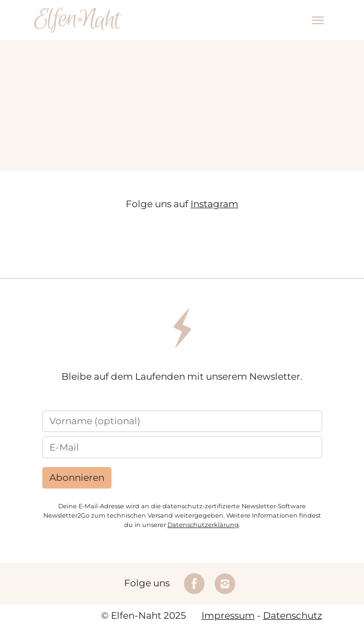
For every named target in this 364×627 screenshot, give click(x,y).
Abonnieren (77, 478)
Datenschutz (293, 615)
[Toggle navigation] (318, 20)
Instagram (214, 204)
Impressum (228, 615)
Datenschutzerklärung (203, 525)
